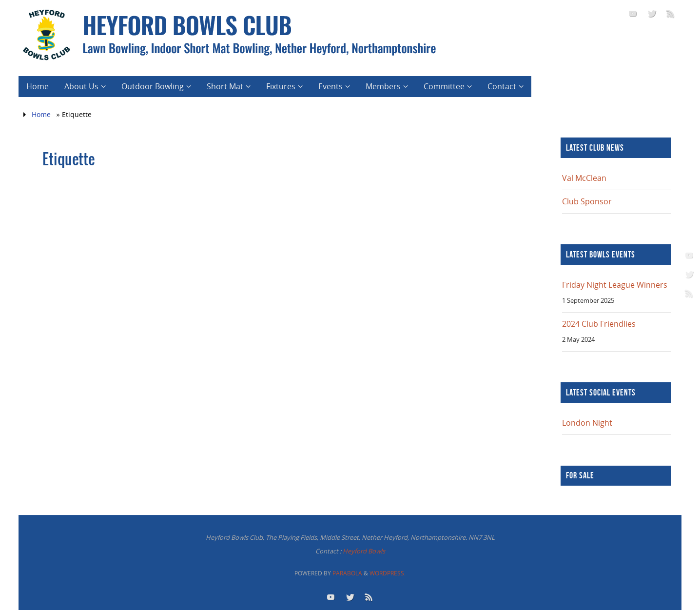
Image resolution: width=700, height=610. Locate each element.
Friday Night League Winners (615, 285)
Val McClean (584, 178)
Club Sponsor (587, 201)
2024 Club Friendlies (599, 324)
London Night (587, 423)
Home (41, 114)
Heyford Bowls (364, 551)
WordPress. (388, 573)
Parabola (347, 573)
